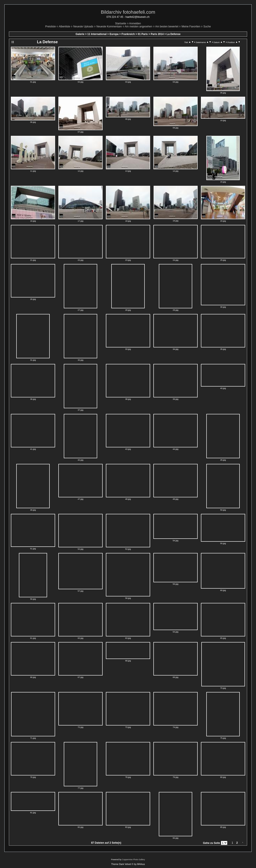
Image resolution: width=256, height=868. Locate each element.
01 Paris (143, 34)
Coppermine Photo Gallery (133, 860)
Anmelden (135, 23)
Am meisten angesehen (138, 27)
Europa (114, 34)
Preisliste (50, 27)
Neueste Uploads (83, 27)
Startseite (121, 23)
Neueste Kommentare (109, 27)
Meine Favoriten (191, 27)
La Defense (174, 34)
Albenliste (64, 27)
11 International (97, 34)
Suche (207, 27)
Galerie (80, 34)
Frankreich (128, 34)
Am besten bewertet (167, 27)
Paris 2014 (157, 34)
